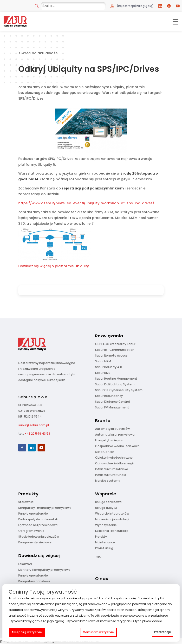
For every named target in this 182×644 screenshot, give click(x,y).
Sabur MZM (103, 361)
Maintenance (105, 542)
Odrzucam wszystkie (98, 632)
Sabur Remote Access (111, 355)
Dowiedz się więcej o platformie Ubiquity (54, 266)
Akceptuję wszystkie (27, 632)
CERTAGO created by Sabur (115, 344)
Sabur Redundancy (109, 396)
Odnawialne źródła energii (114, 463)
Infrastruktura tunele (111, 475)
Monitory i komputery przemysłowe (44, 570)
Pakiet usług (104, 548)
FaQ (99, 557)
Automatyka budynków (112, 429)
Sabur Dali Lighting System (115, 384)
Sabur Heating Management (116, 379)
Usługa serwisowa (108, 502)
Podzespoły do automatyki (38, 519)
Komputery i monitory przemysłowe (45, 508)
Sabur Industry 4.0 (109, 367)
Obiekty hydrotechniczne (114, 458)
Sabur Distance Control (112, 402)
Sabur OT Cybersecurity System (119, 390)
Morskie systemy (108, 481)
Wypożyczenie (106, 525)
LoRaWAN (25, 564)
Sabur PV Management (112, 407)
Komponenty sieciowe (35, 542)
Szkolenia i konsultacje (112, 531)
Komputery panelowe (34, 581)
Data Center (104, 452)
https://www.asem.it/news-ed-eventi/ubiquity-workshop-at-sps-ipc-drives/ (86, 203)
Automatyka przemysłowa (115, 434)
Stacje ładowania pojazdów (39, 537)
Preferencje (162, 632)
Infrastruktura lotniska (112, 469)
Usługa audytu (106, 508)
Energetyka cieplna (109, 440)
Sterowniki (26, 502)
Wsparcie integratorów (112, 513)
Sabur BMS (103, 373)
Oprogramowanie (31, 531)
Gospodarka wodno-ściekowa (117, 446)
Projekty (101, 537)
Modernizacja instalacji (112, 519)
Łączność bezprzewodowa (38, 525)
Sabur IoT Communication (115, 350)
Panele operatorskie (33, 513)
